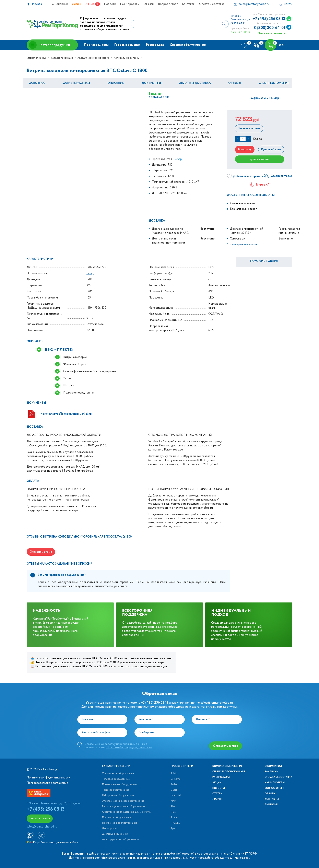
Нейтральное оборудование (118, 796)
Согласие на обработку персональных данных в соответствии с (118, 746)
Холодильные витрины (127, 58)
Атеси (174, 818)
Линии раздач (110, 829)
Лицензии (271, 805)
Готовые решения (127, 45)
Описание (116, 83)
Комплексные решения (227, 766)
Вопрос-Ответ (168, 4)
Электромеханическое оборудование (123, 801)
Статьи (217, 794)
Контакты (189, 4)
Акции (90, 4)
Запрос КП (260, 185)
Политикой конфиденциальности (129, 748)
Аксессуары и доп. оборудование (121, 840)
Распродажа (155, 45)
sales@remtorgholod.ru (217, 703)
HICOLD (175, 823)
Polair (174, 774)
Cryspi (179, 159)
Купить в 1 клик (271, 150)
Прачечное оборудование (116, 818)
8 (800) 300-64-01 (269, 28)
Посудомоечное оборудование (120, 823)
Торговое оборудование (116, 790)
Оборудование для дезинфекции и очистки (127, 812)
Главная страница (37, 58)
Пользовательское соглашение (47, 783)
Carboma (176, 779)
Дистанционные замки (115, 834)
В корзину (245, 150)
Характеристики (76, 83)
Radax (174, 785)
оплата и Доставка (195, 83)
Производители (96, 45)
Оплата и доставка (212, 4)
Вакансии (271, 772)
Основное (37, 83)
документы (151, 83)
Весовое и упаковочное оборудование (124, 807)
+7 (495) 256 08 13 (269, 19)
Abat (173, 807)
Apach (174, 829)
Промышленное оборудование (119, 785)
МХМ (174, 801)
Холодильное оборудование (93, 58)
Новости (110, 4)
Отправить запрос (226, 746)
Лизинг (77, 4)
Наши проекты (130, 4)
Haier (174, 812)
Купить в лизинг (260, 159)
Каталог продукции (49, 45)
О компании (60, 4)
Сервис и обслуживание (188, 45)
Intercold (176, 796)
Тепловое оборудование (116, 779)
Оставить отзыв (41, 552)
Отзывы (149, 4)
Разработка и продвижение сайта (52, 843)
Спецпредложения (274, 83)
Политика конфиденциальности (48, 778)
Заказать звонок (271, 33)
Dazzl (174, 790)
